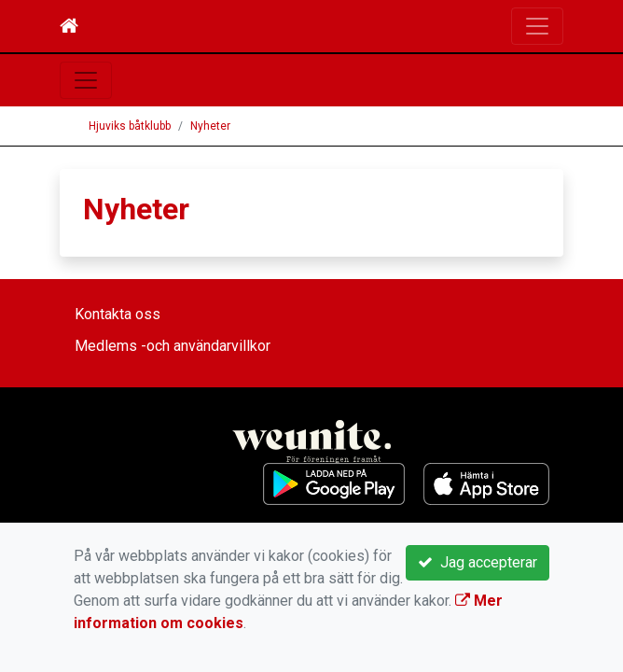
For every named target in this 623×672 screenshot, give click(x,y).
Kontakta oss (118, 314)
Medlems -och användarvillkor (173, 346)
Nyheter (210, 126)
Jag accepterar (478, 562)
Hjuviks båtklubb (130, 126)
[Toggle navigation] (537, 26)
